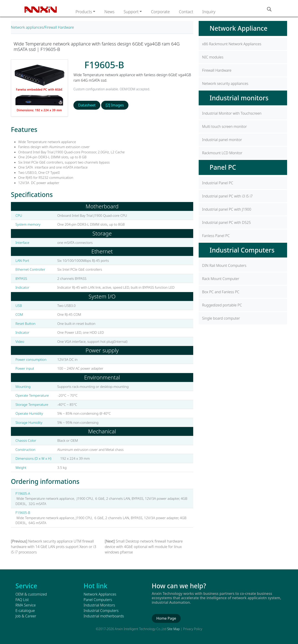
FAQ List (22, 600)
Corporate (160, 12)
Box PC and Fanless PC (221, 292)
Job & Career (26, 616)
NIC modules (213, 57)
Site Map (173, 629)
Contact (186, 12)
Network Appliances (100, 594)
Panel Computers (98, 600)
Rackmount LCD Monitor (222, 153)
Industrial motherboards (104, 616)
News (109, 12)
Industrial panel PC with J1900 (227, 209)
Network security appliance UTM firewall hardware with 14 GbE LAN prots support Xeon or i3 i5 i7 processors (54, 547)
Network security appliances (225, 83)
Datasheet (87, 105)
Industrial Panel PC (218, 183)
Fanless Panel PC (216, 236)
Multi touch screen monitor (224, 126)
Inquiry (209, 12)
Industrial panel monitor (222, 140)
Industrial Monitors (99, 605)
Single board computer (221, 318)
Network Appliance (239, 28)
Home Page (166, 618)
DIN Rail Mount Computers (224, 265)
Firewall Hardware (59, 27)
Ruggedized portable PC (222, 305)
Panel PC (223, 167)
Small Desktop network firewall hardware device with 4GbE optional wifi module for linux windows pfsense (144, 547)
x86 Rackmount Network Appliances (232, 44)
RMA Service (26, 605)
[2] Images (115, 105)
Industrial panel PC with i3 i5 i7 (227, 196)
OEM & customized (31, 594)
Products (84, 12)
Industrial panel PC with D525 (226, 222)
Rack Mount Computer (221, 279)
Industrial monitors (239, 98)
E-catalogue (25, 611)
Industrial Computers (242, 250)
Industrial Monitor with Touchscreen (232, 113)
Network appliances (27, 27)
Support (131, 12)
